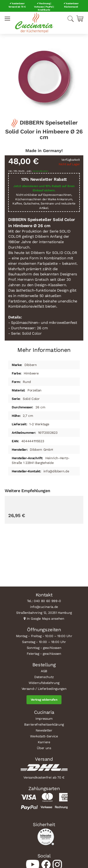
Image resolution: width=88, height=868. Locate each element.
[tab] (44, 348)
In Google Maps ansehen (46, 619)
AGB (44, 671)
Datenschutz (44, 677)
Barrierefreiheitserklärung (44, 724)
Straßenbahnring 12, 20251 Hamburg (44, 613)
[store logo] (34, 23)
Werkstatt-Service (44, 736)
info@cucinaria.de (44, 607)
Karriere (44, 742)
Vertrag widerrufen (44, 700)
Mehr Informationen (44, 350)
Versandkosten (40, 171)
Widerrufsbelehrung (44, 683)
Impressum (44, 719)
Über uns (44, 748)
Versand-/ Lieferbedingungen (44, 689)
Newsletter (44, 730)
